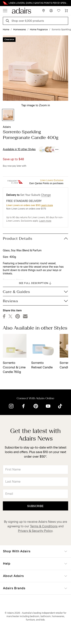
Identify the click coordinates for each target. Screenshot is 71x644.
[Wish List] (59, 11)
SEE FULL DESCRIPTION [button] (35, 283)
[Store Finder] (44, 11)
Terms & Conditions (44, 526)
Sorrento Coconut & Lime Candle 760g (14, 367)
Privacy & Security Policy (35, 531)
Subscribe (35, 506)
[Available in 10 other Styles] (57, 149)
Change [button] (46, 195)
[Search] (8, 21)
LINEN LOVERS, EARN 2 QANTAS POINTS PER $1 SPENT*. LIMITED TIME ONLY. (38, 3)
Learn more (47, 205)
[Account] (51, 11)
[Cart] (66, 11)
